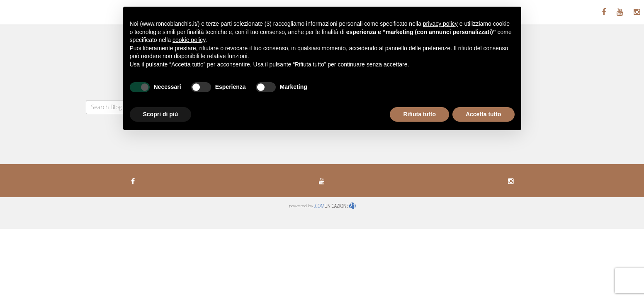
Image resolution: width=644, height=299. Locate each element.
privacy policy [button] (440, 24)
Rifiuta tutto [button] (419, 114)
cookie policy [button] (189, 40)
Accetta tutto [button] (484, 114)
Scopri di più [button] (161, 114)
